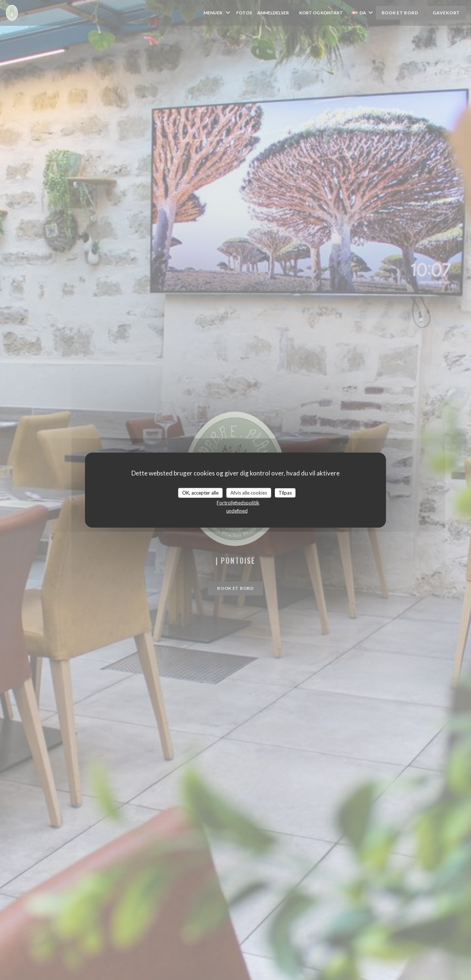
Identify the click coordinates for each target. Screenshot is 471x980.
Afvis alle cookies (249, 492)
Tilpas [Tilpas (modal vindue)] (285, 492)
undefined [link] (237, 511)
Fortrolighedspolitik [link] (238, 503)
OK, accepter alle (200, 492)
